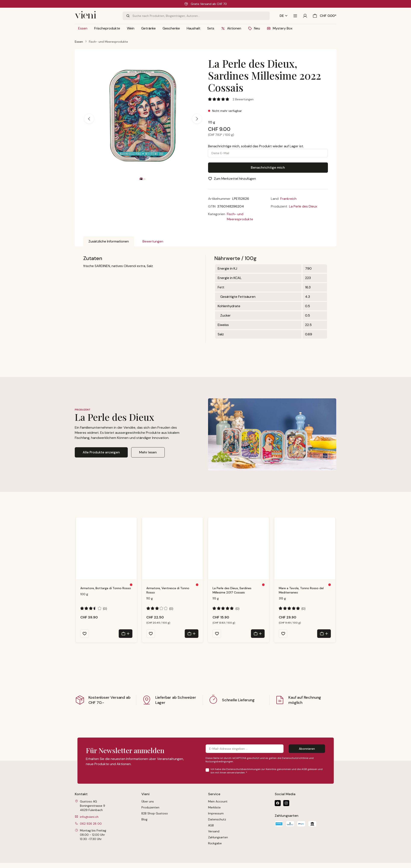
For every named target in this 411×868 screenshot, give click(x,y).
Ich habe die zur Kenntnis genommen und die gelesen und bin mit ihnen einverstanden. (267, 771)
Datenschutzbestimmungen (243, 769)
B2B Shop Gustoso (155, 813)
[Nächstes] (197, 119)
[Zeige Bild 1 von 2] (141, 179)
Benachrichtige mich (268, 167)
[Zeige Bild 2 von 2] (145, 179)
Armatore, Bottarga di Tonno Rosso (106, 588)
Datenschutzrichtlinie (295, 758)
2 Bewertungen (243, 99)
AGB (304, 769)
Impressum (216, 813)
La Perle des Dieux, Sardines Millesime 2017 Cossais (232, 590)
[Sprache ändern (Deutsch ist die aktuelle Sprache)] (284, 16)
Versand (214, 831)
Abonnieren (307, 749)
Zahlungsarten (218, 837)
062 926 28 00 (91, 824)
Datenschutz (217, 819)
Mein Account (218, 801)
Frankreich (288, 199)
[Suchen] (128, 16)
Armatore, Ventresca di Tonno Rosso (168, 590)
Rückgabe (215, 843)
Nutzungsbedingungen (219, 761)
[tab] (109, 241)
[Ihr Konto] (305, 16)
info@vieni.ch (89, 817)
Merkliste (214, 807)
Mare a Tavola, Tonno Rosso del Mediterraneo (301, 590)
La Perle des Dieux (303, 206)
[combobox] (201, 16)
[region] (143, 119)
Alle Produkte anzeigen (101, 452)
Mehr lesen (148, 452)
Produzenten (150, 807)
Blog (144, 819)
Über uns (148, 801)
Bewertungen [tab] (153, 241)
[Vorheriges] (89, 119)
